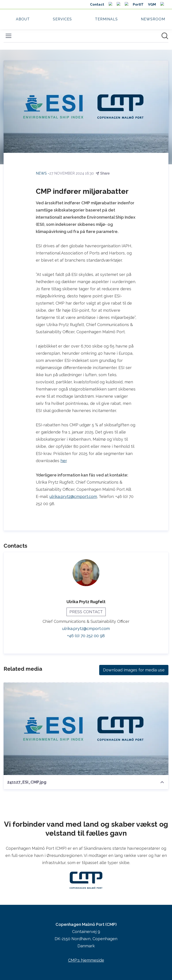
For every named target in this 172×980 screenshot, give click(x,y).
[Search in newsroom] (165, 36)
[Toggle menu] (9, 36)
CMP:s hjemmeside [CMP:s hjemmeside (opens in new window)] (86, 960)
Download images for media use (134, 670)
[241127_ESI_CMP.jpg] (86, 729)
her (63, 461)
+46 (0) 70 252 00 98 (86, 636)
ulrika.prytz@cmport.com (73, 496)
